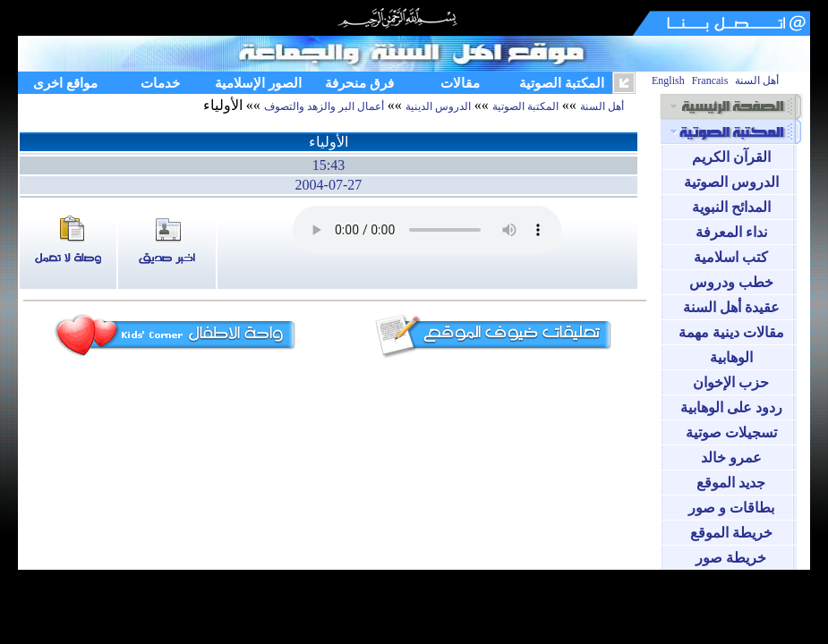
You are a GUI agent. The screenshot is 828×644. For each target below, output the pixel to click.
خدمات (160, 83)
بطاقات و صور (731, 508)
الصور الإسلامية (258, 83)
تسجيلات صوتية (731, 432)
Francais (710, 80)
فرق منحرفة (359, 83)
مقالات (460, 83)
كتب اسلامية (731, 257)
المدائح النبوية (731, 207)
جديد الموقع (731, 483)
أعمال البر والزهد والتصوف (324, 106)
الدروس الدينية (438, 106)
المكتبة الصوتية (562, 83)
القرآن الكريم (731, 157)
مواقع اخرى (65, 83)
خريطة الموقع (731, 533)
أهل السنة (757, 80)
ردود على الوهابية (731, 407)
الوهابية (731, 357)
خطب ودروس (731, 282)
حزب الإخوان (731, 382)
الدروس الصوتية (731, 182)
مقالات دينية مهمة (731, 332)
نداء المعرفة (731, 232)
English (668, 80)
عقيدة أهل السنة (731, 307)
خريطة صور (731, 558)
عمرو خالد (731, 458)
